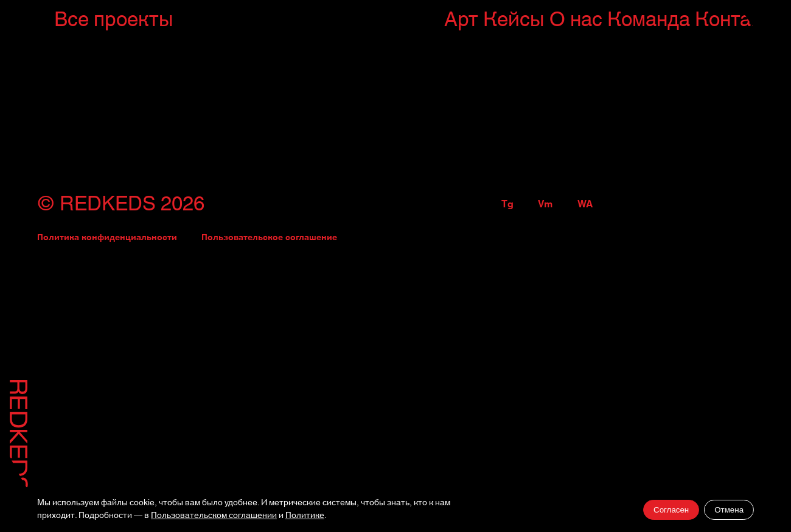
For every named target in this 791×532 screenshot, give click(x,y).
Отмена (729, 510)
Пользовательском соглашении (214, 516)
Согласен (671, 510)
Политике (305, 516)
